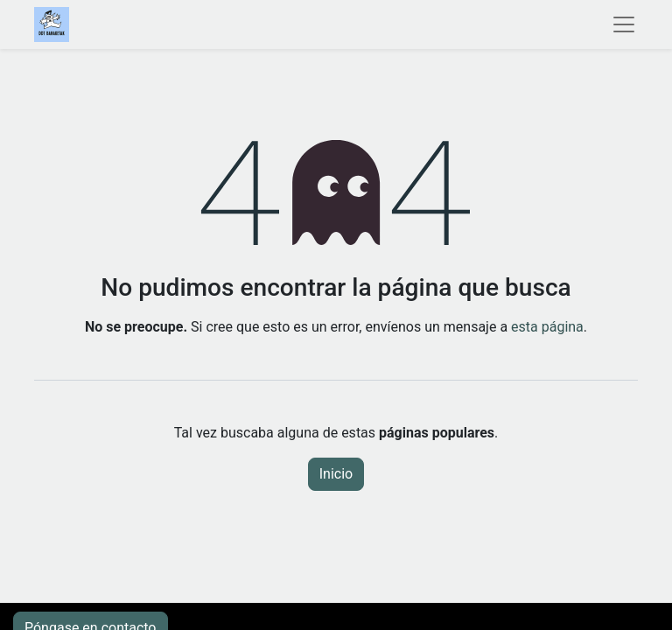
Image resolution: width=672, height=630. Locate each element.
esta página (547, 327)
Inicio (336, 474)
